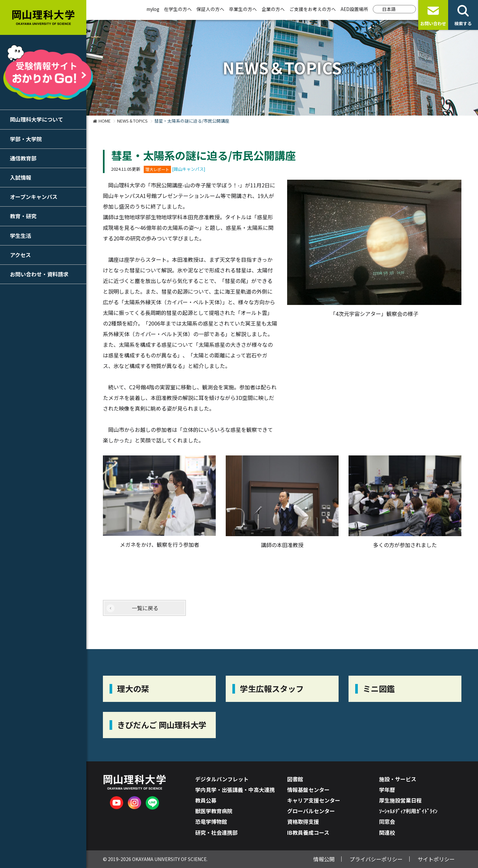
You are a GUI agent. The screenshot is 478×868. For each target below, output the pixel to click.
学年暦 (387, 790)
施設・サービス (398, 779)
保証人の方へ (210, 9)
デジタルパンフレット (222, 779)
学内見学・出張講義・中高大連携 (235, 790)
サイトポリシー (436, 859)
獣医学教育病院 (214, 811)
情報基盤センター (308, 790)
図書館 (295, 779)
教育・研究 (23, 216)
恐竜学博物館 (211, 821)
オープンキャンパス (34, 197)
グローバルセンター (311, 811)
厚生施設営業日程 (400, 800)
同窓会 (387, 821)
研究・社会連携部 (216, 832)
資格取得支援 (303, 821)
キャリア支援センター (314, 800)
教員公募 (206, 800)
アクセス (20, 255)
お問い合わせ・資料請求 (39, 274)
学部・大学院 (26, 139)
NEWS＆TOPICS (132, 121)
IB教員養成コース (308, 832)
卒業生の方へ (243, 9)
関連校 (387, 832)
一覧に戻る (145, 608)
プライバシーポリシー (376, 859)
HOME (105, 121)
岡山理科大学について (37, 119)
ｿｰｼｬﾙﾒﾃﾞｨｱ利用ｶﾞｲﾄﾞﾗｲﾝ (408, 811)
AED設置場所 (354, 9)
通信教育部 (23, 158)
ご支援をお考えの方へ (313, 9)
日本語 (389, 9)
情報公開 (324, 859)
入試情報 (21, 177)
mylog (153, 9)
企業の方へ (273, 9)
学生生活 (21, 236)
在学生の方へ (178, 9)
